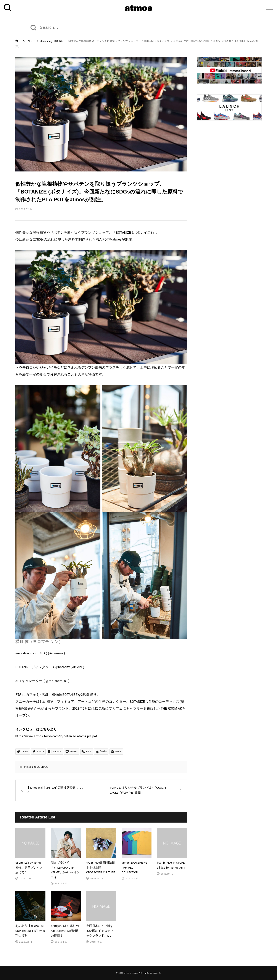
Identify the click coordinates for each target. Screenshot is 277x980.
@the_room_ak (57, 681)
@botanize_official (69, 667)
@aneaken (56, 653)
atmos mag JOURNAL (36, 767)
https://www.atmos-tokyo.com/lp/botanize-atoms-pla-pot (56, 736)
